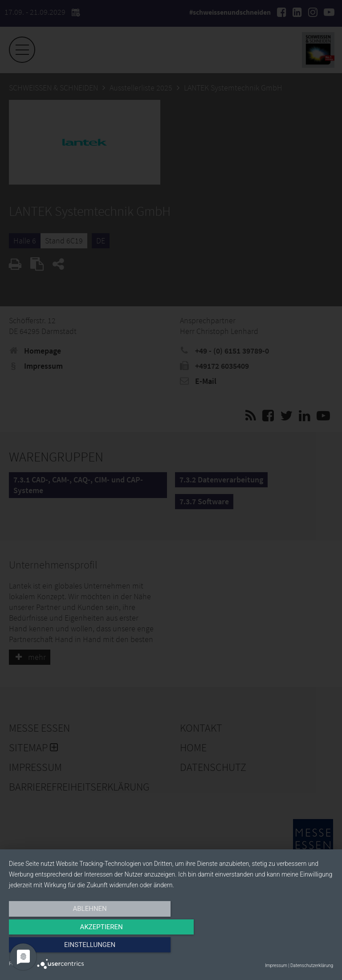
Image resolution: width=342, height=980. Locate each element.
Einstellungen (284, 947)
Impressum (276, 966)
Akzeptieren (171, 947)
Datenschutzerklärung (312, 966)
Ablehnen (57, 947)
